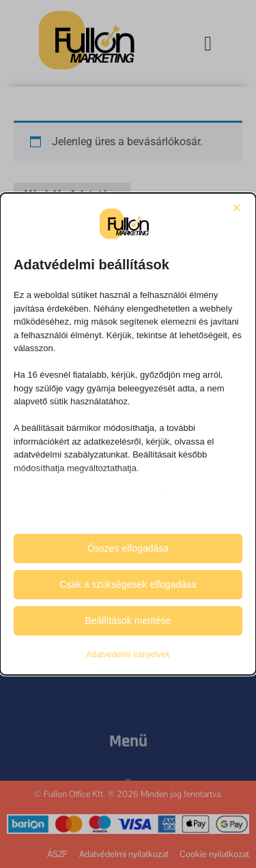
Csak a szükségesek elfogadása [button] (128, 584)
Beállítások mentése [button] (128, 620)
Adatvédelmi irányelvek (128, 655)
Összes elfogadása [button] (128, 548)
